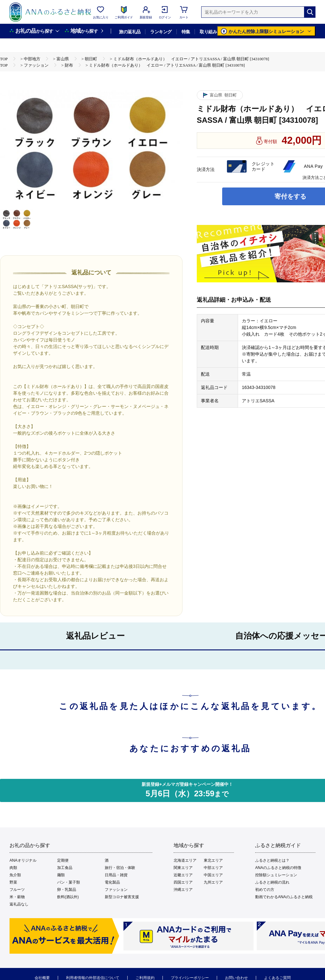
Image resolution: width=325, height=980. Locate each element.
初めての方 (265, 890)
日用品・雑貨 (116, 875)
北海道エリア (185, 860)
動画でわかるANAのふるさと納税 (284, 897)
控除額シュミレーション (276, 875)
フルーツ (17, 890)
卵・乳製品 (67, 890)
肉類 (13, 868)
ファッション (116, 890)
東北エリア (213, 860)
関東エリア (183, 868)
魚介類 (15, 875)
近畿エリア (183, 875)
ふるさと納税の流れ (272, 882)
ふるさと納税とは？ (272, 860)
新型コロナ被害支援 (122, 897)
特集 (186, 32)
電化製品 (112, 882)
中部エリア (213, 868)
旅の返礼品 (130, 32)
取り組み (208, 32)
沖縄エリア (183, 890)
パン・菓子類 (69, 882)
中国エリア (213, 875)
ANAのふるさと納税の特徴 (278, 868)
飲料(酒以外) (68, 897)
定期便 (63, 860)
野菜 (13, 882)
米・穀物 (17, 897)
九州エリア (213, 882)
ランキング (161, 32)
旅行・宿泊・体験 (120, 868)
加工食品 (65, 868)
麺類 (61, 875)
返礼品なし (19, 904)
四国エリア (183, 882)
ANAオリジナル (23, 860)
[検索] (310, 12)
